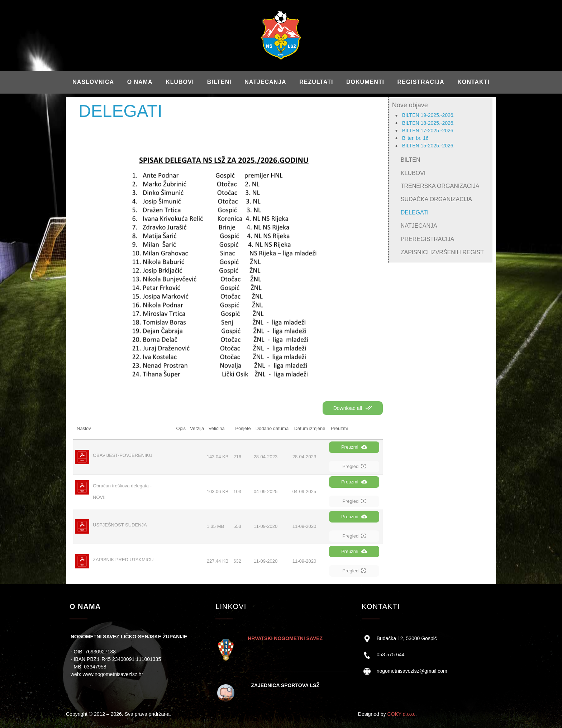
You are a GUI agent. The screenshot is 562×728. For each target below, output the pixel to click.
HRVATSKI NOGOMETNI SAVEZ (285, 638)
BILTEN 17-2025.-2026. (428, 131)
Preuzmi (354, 447)
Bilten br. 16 (415, 138)
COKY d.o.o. (401, 714)
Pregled (354, 466)
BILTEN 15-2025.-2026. (428, 146)
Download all (353, 408)
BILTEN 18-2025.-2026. (428, 123)
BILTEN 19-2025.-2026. (428, 115)
